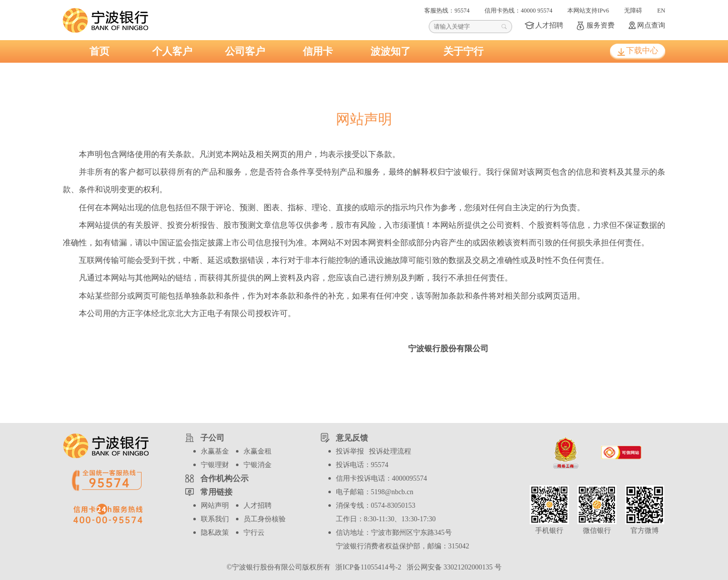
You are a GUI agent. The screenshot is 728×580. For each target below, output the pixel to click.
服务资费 (600, 25)
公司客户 (245, 51)
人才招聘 (549, 25)
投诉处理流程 (390, 451)
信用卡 (318, 51)
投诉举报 (350, 451)
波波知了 (391, 51)
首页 (99, 51)
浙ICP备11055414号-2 (367, 567)
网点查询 (651, 25)
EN (661, 11)
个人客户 (172, 51)
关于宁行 (463, 51)
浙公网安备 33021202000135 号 (452, 567)
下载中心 (642, 50)
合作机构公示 (224, 478)
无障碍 (633, 11)
